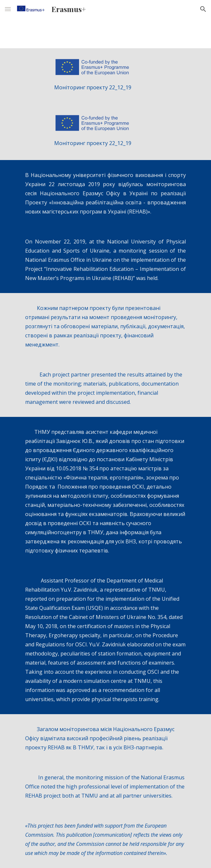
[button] (8, 9)
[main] (105, 87)
